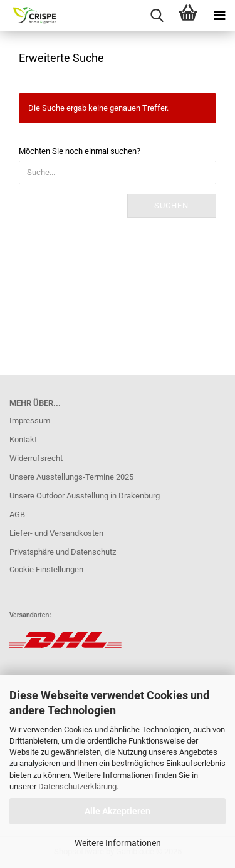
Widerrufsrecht (36, 458)
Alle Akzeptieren (118, 811)
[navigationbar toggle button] (219, 16)
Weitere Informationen (118, 843)
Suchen (171, 205)
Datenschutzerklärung (77, 786)
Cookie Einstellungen (46, 569)
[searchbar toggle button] (157, 16)
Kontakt (23, 439)
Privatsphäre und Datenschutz (63, 552)
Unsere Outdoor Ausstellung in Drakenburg (85, 496)
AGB (17, 514)
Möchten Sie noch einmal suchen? (80, 151)
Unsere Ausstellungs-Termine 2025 (71, 477)
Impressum (30, 421)
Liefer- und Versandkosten (56, 533)
